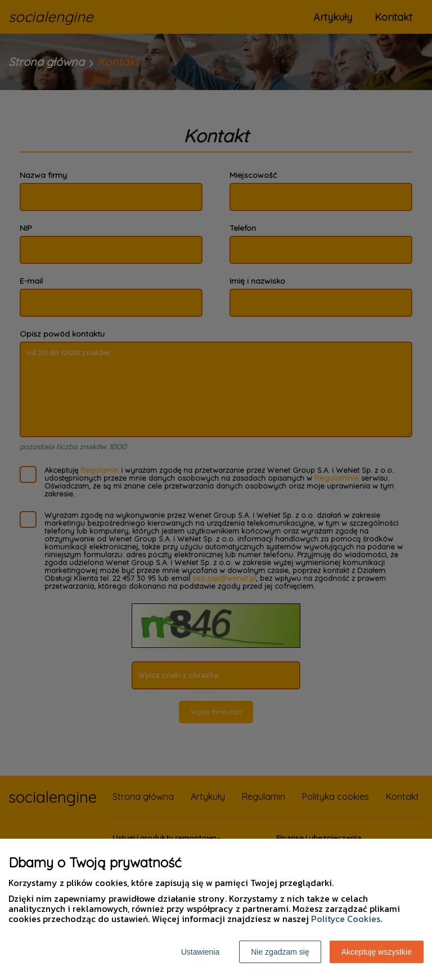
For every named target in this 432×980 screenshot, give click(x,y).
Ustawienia (200, 952)
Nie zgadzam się (280, 952)
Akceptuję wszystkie (377, 952)
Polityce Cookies (346, 919)
